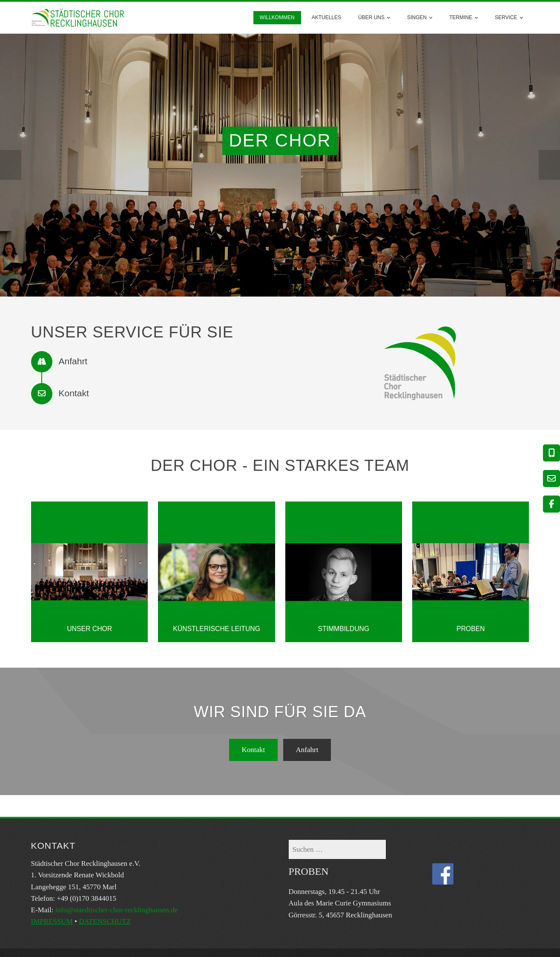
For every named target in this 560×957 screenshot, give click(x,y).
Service (509, 18)
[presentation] (11, 165)
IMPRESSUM (52, 921)
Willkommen (277, 17)
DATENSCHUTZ (105, 921)
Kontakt (254, 750)
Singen (420, 18)
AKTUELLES (326, 17)
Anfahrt (307, 750)
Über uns (374, 18)
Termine (464, 18)
